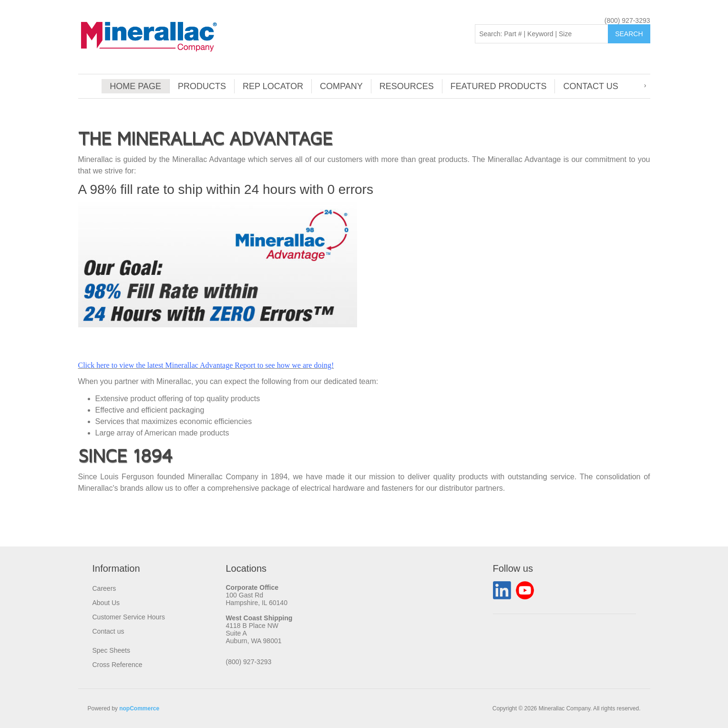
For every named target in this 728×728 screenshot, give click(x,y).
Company (341, 86)
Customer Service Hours (129, 617)
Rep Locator (273, 86)
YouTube (525, 590)
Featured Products (499, 86)
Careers (104, 588)
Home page (135, 86)
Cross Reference (118, 665)
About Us (106, 603)
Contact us (590, 86)
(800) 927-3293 (627, 20)
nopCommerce (139, 708)
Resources (407, 86)
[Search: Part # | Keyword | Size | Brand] (542, 34)
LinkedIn (502, 590)
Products (202, 86)
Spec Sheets (111, 650)
